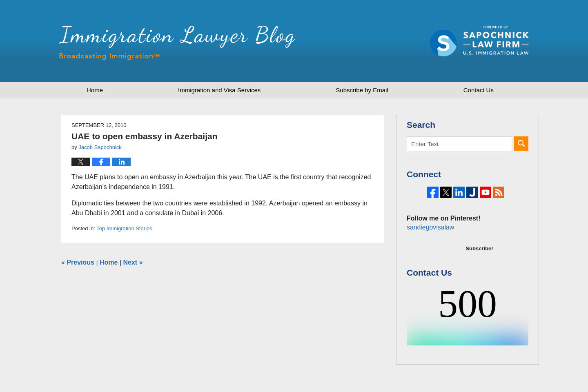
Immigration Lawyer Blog (177, 43)
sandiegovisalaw (429, 255)
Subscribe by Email (362, 90)
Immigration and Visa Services (219, 90)
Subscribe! (479, 276)
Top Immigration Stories (124, 228)
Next (133, 262)
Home (95, 90)
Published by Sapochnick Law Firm (479, 41)
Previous (78, 262)
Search (521, 144)
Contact (479, 90)
